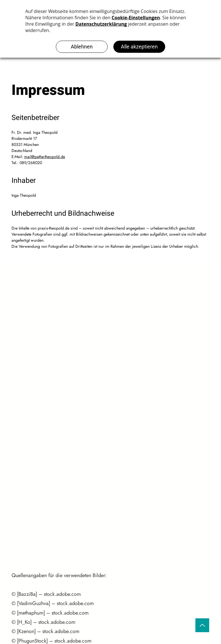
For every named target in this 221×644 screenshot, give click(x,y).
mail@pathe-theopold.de (45, 157)
